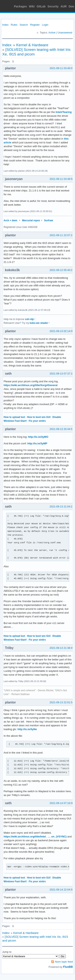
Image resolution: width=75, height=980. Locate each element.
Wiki (32, 6)
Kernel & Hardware (32, 45)
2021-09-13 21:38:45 (62, 648)
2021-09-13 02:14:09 (62, 331)
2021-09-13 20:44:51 (62, 429)
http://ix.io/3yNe (27, 729)
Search (24, 25)
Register (35, 25)
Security (53, 6)
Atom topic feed (64, 962)
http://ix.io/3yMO (38, 437)
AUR (64, 6)
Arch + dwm (10, 220)
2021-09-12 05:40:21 (62, 270)
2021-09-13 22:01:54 (62, 702)
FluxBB (68, 967)
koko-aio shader (39, 323)
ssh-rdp (29, 319)
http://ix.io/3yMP (37, 443)
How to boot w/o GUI (39, 417)
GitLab (41, 6)
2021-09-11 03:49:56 (62, 179)
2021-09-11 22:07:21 (62, 235)
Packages (20, 6)
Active (52, 33)
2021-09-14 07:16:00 (62, 803)
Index (5, 25)
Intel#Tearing (64, 112)
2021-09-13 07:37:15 (62, 374)
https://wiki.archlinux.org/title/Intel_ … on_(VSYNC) (35, 837)
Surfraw (49, 220)
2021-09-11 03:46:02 (62, 68)
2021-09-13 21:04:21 (62, 507)
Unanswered (65, 33)
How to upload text (14, 417)
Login (45, 25)
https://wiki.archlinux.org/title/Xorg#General (30, 385)
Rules (14, 25)
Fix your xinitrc (37, 421)
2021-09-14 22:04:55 (62, 890)
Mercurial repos (31, 220)
